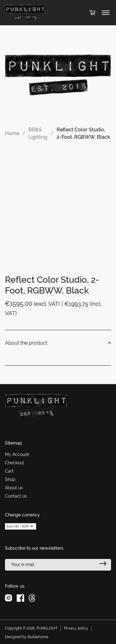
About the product (58, 343)
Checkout (15, 463)
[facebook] (20, 597)
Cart (9, 471)
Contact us (16, 496)
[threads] (32, 597)
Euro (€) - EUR (18, 526)
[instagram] (9, 597)
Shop (10, 479)
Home (12, 133)
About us (14, 488)
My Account (17, 454)
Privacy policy (76, 628)
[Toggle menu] (106, 13)
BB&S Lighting (38, 133)
